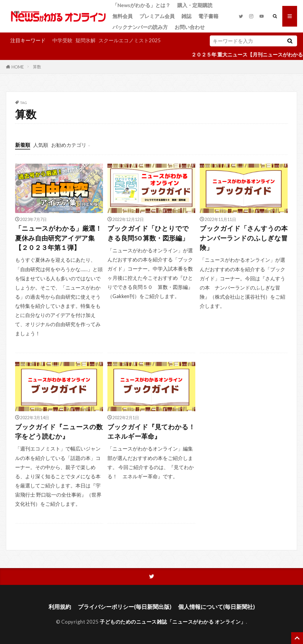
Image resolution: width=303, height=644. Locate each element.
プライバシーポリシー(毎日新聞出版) (125, 607)
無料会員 (123, 16)
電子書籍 (208, 16)
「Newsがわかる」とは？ (141, 5)
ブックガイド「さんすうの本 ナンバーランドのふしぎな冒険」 (244, 238)
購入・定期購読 (195, 5)
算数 (37, 67)
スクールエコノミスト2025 (130, 40)
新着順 (23, 145)
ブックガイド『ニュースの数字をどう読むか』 (59, 432)
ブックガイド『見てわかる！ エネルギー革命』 (151, 432)
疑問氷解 (86, 40)
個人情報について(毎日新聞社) (216, 607)
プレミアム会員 (157, 16)
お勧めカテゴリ (69, 145)
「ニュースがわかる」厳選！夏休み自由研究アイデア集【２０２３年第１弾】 (58, 238)
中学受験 (62, 40)
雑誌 (186, 16)
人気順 (41, 145)
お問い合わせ (190, 27)
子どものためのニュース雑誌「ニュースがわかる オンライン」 (173, 622)
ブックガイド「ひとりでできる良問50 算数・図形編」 (148, 233)
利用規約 (60, 607)
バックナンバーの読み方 (140, 27)
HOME (18, 67)
